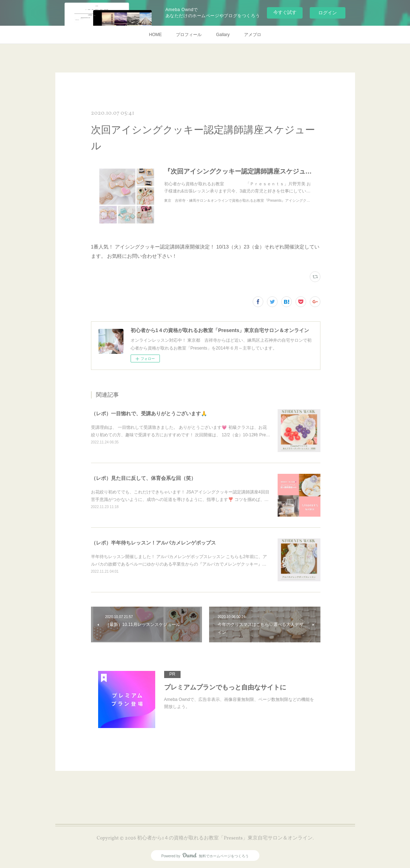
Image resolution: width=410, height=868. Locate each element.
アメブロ (253, 35)
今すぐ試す (285, 12)
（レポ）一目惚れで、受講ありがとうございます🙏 (149, 413)
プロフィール (189, 35)
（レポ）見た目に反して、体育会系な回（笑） (143, 478)
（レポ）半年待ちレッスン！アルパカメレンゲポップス (153, 543)
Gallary (223, 35)
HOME (155, 35)
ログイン (328, 13)
